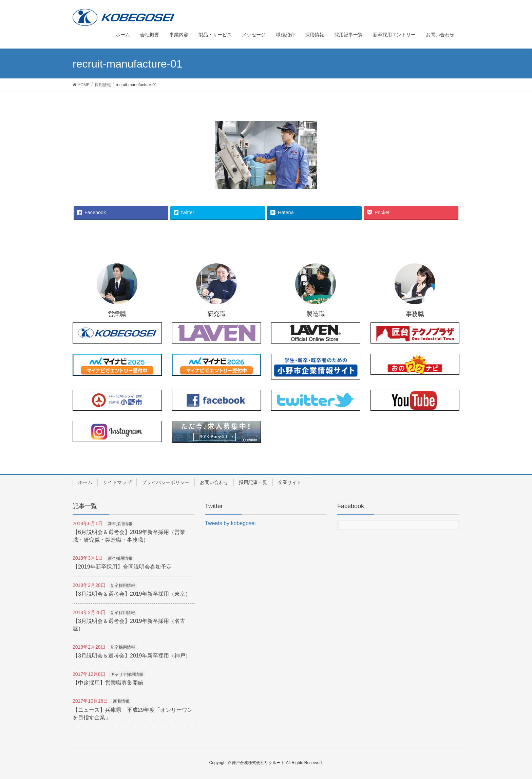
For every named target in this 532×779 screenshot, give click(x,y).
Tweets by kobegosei (230, 523)
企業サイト (290, 482)
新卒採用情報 (120, 524)
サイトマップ (117, 482)
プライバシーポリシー (166, 482)
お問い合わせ (214, 482)
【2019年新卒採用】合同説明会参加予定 (122, 567)
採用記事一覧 (253, 482)
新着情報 (121, 701)
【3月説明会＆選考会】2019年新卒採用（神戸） (132, 656)
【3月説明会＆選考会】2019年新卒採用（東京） (132, 594)
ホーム (85, 482)
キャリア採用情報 (127, 674)
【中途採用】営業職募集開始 (108, 683)
